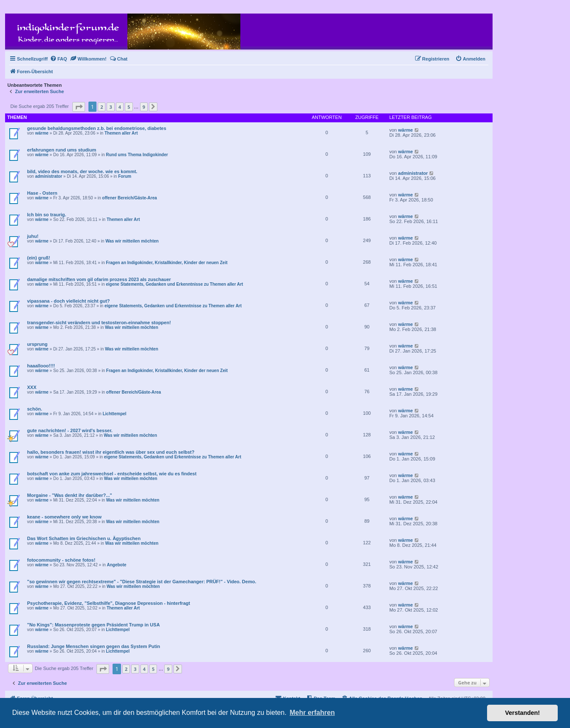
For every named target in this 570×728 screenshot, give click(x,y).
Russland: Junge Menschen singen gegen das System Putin (94, 646)
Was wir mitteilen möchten (132, 241)
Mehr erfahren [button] (312, 713)
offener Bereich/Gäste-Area (129, 198)
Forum (125, 176)
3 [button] (110, 107)
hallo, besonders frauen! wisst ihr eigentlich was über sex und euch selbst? (111, 452)
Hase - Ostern (42, 193)
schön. (34, 409)
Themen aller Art (121, 133)
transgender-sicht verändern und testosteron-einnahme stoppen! (99, 323)
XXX (32, 387)
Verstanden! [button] (523, 713)
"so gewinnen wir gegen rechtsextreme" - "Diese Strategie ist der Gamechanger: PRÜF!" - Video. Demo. (142, 582)
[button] (79, 107)
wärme (42, 133)
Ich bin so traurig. (47, 215)
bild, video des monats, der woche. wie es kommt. (82, 171)
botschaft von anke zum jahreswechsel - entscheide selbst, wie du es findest (112, 474)
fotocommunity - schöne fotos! (61, 560)
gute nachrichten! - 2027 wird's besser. (70, 430)
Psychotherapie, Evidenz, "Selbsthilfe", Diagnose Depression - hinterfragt (109, 603)
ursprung (37, 344)
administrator (49, 176)
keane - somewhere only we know (64, 517)
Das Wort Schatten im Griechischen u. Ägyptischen (84, 538)
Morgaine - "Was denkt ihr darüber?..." (70, 495)
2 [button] (102, 107)
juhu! (33, 236)
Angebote (116, 565)
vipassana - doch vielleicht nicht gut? (69, 301)
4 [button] (120, 107)
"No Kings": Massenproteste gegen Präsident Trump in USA (94, 625)
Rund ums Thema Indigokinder (137, 155)
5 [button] (129, 107)
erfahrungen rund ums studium (62, 150)
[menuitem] (59, 59)
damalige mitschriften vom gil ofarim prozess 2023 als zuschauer (99, 279)
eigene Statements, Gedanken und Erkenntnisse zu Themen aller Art (174, 284)
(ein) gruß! (39, 258)
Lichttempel (114, 414)
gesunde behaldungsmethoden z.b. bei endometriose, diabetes (97, 128)
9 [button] (144, 107)
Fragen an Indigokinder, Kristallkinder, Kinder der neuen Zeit (167, 263)
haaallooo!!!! (41, 366)
